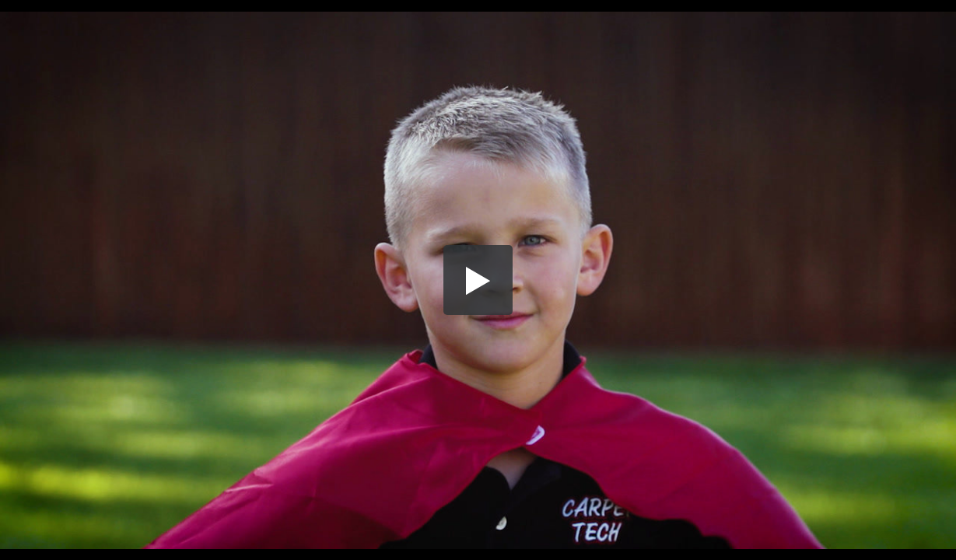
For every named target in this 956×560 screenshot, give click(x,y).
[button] (478, 280)
